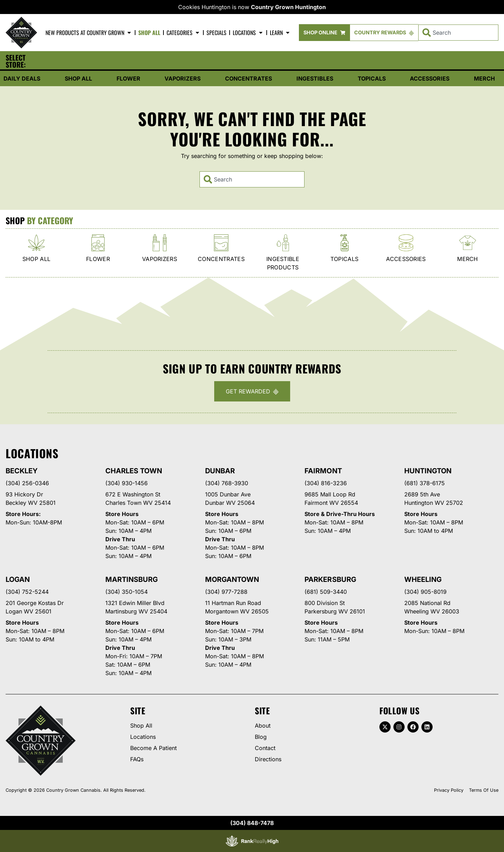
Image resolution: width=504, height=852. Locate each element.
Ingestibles (315, 78)
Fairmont (323, 471)
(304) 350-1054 (127, 592)
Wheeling (423, 579)
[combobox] (458, 33)
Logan (18, 579)
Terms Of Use (484, 790)
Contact (265, 748)
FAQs (137, 759)
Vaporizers (183, 78)
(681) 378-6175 (425, 483)
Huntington (428, 471)
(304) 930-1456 (127, 483)
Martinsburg (132, 579)
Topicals (372, 78)
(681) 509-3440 (326, 592)
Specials (216, 33)
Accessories (430, 78)
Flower (128, 78)
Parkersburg (330, 579)
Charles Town (134, 471)
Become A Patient (153, 748)
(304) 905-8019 (425, 592)
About (263, 726)
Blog (261, 737)
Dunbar (220, 471)
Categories (183, 33)
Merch (484, 78)
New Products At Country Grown (89, 33)
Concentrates (248, 78)
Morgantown (232, 579)
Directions (268, 759)
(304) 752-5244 (27, 592)
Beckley (22, 471)
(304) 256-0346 (27, 483)
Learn (280, 33)
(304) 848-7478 (252, 823)
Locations (248, 33)
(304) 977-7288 (226, 592)
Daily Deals (22, 78)
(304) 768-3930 (227, 483)
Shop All (149, 33)
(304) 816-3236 (326, 483)
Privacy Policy (449, 790)
